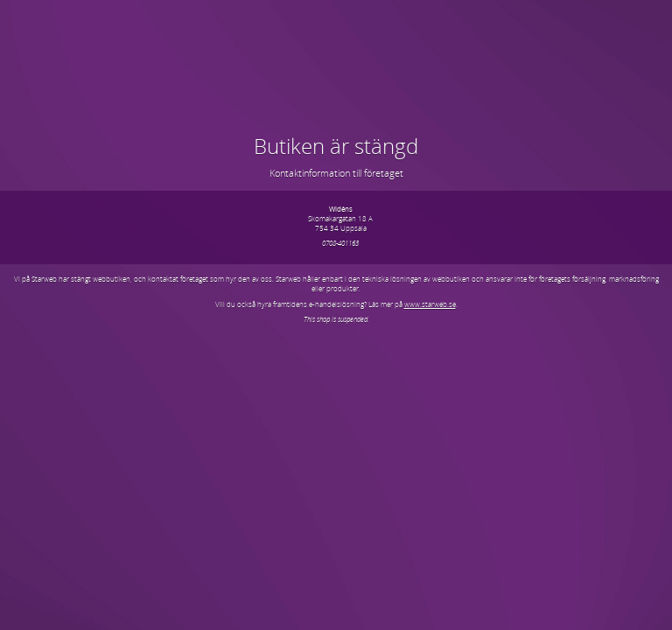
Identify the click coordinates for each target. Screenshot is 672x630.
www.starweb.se (430, 304)
